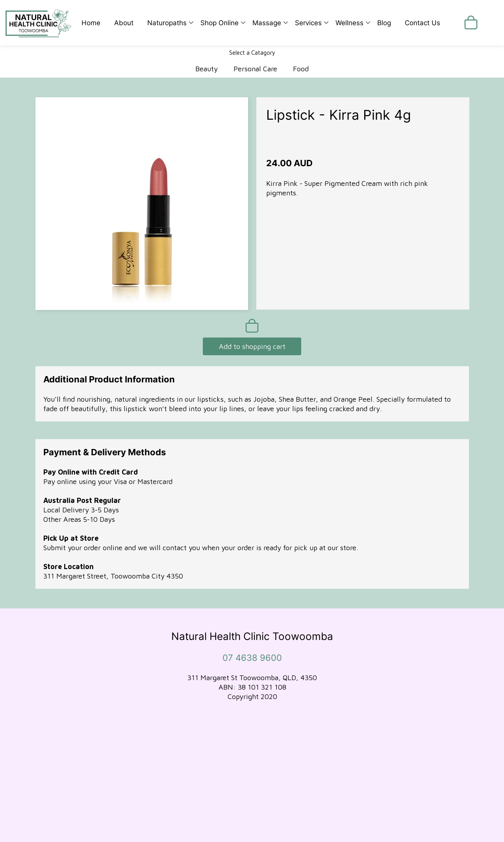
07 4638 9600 (252, 658)
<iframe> (252, 785)
